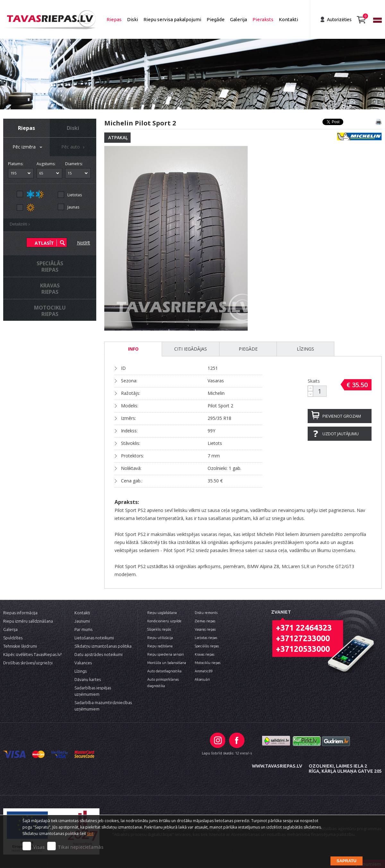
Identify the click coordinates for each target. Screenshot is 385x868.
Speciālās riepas (207, 646)
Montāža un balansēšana (167, 663)
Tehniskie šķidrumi (20, 646)
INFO (133, 349)
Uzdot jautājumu (341, 434)
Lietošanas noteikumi (94, 638)
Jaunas (73, 207)
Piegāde (216, 19)
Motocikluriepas (50, 311)
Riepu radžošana (160, 646)
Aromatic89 (204, 671)
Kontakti (288, 19)
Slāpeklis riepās (159, 629)
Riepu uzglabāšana (162, 613)
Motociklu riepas (208, 663)
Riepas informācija (20, 613)
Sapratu (346, 861)
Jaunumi (82, 621)
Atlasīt (44, 243)
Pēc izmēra (28, 147)
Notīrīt (84, 243)
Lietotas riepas (206, 638)
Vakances (83, 663)
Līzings (305, 349)
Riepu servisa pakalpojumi (172, 19)
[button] (310, 388)
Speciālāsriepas (50, 267)
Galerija (239, 19)
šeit (90, 834)
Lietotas (75, 195)
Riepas (114, 19)
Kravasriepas (50, 289)
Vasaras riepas (205, 629)
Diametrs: (74, 164)
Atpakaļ (118, 137)
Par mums (83, 629)
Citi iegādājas (191, 349)
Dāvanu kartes (88, 679)
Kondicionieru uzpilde (164, 621)
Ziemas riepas (205, 621)
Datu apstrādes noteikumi (98, 654)
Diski (133, 19)
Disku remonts (206, 613)
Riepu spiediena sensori (166, 654)
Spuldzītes (13, 638)
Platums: (16, 164)
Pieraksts (263, 19)
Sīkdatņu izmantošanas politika (103, 646)
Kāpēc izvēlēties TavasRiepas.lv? (32, 654)
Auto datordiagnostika (164, 671)
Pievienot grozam (342, 416)
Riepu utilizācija (160, 638)
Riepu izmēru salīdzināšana (28, 621)
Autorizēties (339, 20)
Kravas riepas (205, 654)
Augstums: (46, 164)
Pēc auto (74, 147)
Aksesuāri (202, 679)
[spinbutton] (320, 391)
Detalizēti (21, 225)
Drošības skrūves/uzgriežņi (28, 663)
